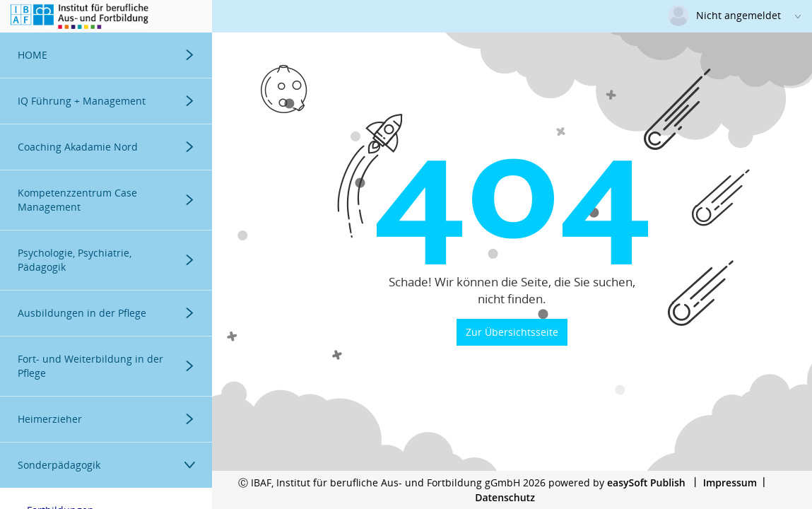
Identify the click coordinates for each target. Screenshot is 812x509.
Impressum (730, 482)
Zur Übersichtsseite (512, 332)
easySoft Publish (646, 482)
